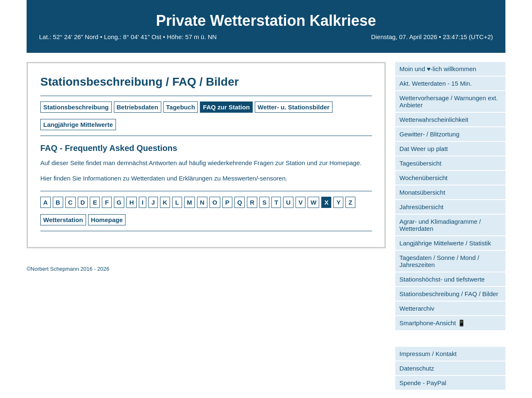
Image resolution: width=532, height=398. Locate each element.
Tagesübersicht (420, 163)
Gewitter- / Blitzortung (429, 134)
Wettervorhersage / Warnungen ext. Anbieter (449, 101)
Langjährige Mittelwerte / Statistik (445, 243)
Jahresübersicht (421, 207)
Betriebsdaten (138, 107)
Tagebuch (181, 107)
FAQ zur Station (226, 107)
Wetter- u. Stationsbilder (294, 107)
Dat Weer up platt (424, 149)
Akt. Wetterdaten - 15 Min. (436, 83)
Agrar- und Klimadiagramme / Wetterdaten (440, 225)
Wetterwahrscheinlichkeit (434, 120)
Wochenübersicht (424, 178)
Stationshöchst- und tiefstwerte (442, 279)
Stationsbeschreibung (76, 107)
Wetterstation (63, 220)
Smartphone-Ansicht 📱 (432, 323)
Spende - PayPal (423, 383)
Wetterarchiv (417, 308)
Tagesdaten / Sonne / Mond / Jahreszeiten (439, 261)
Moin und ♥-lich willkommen (438, 69)
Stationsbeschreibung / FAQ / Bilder (449, 294)
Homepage (107, 220)
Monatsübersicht (422, 192)
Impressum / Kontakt (428, 354)
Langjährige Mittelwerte (78, 125)
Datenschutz (417, 368)
